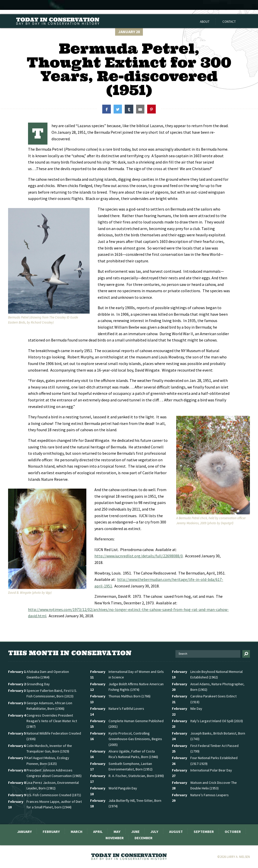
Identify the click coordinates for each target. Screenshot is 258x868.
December (144, 838)
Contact (229, 21)
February (51, 832)
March (76, 832)
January (24, 832)
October (233, 832)
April (98, 832)
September (204, 832)
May (117, 832)
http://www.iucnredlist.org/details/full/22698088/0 (139, 556)
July (154, 832)
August (176, 832)
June (135, 832)
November (115, 838)
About (205, 21)
